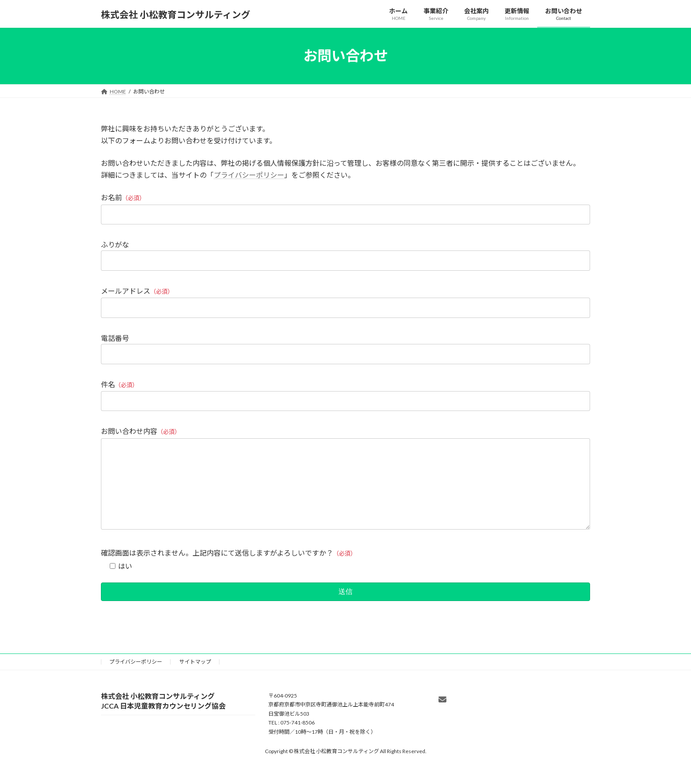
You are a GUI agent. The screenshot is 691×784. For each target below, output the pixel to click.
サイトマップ (195, 679)
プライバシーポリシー (249, 175)
